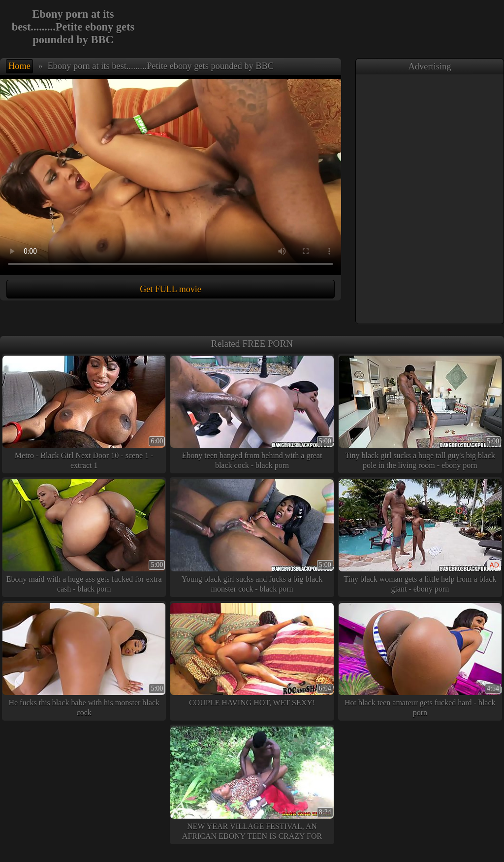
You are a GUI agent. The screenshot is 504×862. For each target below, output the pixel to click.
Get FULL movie (170, 289)
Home (19, 66)
